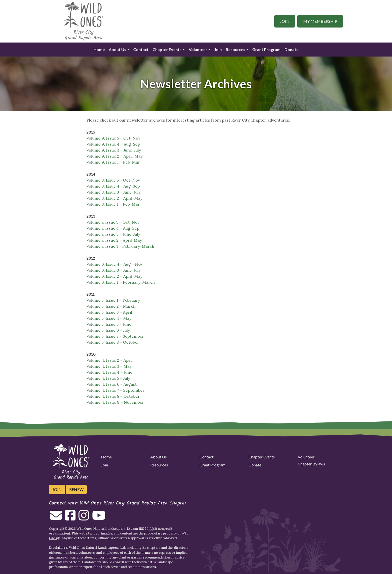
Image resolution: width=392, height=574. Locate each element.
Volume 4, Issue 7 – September (115, 390)
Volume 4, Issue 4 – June (109, 372)
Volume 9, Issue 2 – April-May (114, 156)
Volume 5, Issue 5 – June (109, 324)
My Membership (320, 21)
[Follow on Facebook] (70, 518)
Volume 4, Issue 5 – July (108, 378)
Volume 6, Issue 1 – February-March (121, 282)
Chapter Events (167, 49)
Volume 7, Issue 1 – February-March (120, 246)
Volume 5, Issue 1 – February (113, 300)
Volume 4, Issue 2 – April (109, 360)
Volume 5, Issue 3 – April (109, 312)
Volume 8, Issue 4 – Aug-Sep (113, 186)
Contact (141, 49)
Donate (291, 49)
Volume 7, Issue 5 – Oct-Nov (113, 222)
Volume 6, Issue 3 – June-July (113, 270)
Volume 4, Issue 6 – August (112, 384)
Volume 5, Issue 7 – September (115, 336)
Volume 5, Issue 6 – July (108, 330)
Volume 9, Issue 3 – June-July (114, 150)
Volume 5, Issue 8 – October (113, 342)
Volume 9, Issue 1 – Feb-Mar (113, 162)
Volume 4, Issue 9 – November (115, 402)
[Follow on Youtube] (99, 518)
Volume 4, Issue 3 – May (109, 366)
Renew (76, 489)
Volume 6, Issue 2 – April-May (114, 276)
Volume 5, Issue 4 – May (109, 318)
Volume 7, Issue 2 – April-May (114, 240)
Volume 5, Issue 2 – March (111, 306)
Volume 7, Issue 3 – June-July (113, 234)
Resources (235, 49)
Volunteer (198, 49)
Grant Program (266, 49)
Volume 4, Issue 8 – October (113, 396)
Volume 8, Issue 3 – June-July (113, 192)
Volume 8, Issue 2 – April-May (114, 198)
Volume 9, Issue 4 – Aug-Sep (113, 144)
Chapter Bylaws (311, 464)
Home (99, 49)
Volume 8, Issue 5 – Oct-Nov (113, 180)
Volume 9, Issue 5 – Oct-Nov (113, 138)
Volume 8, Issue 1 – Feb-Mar (113, 204)
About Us (117, 49)
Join (285, 21)
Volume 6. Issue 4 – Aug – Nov (115, 264)
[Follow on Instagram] (84, 518)
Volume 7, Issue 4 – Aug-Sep (113, 228)
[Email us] (56, 518)
